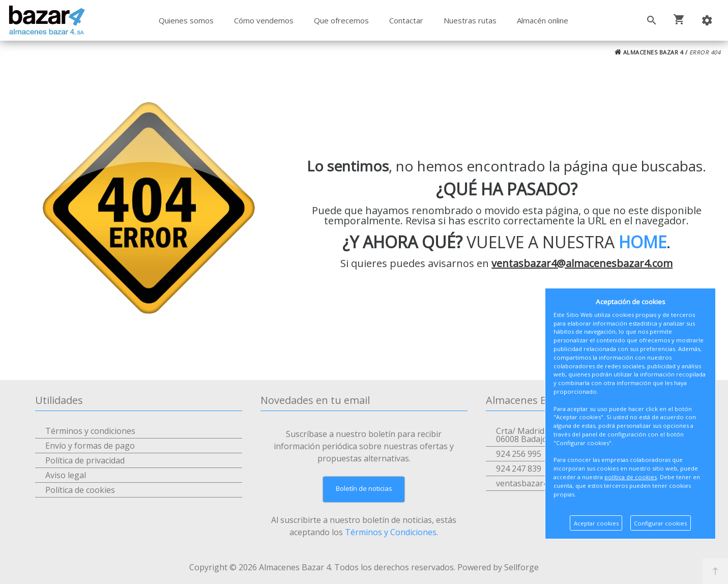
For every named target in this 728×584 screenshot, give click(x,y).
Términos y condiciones (90, 431)
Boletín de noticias (364, 488)
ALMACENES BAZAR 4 (649, 52)
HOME (643, 242)
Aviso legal (66, 475)
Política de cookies (80, 490)
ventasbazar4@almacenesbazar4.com (582, 263)
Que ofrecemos (341, 20)
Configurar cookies (660, 523)
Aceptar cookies (596, 523)
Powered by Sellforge (498, 567)
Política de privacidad (85, 460)
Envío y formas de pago (90, 446)
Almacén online (543, 20)
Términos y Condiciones (391, 532)
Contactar (406, 20)
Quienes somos (186, 20)
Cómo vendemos (264, 20)
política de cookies (631, 477)
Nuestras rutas (470, 20)
